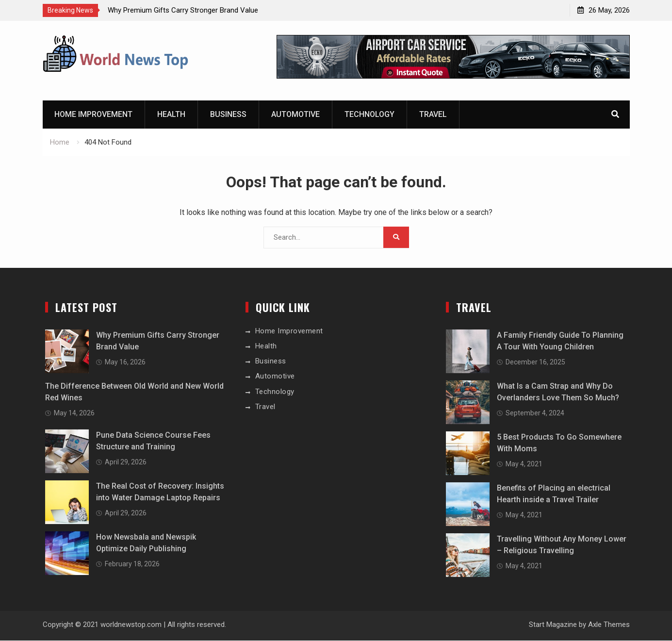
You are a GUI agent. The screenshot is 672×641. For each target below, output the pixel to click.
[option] (195, 10)
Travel (433, 115)
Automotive (295, 115)
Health (171, 115)
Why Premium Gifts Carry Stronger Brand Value (183, 10)
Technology (369, 115)
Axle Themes (609, 625)
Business (228, 115)
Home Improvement (93, 115)
